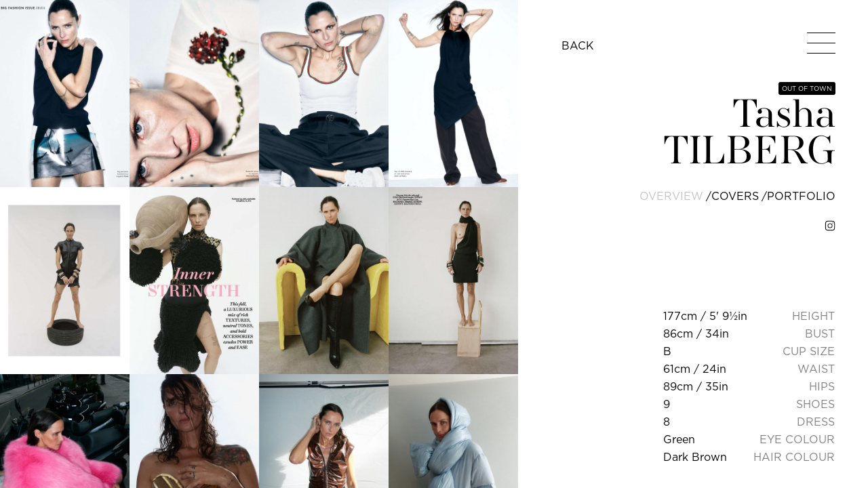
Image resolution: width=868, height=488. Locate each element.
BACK (578, 45)
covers (735, 196)
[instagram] (830, 226)
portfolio (801, 196)
